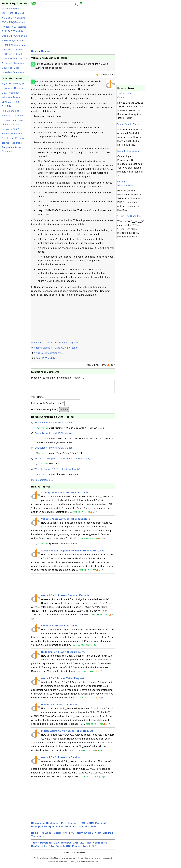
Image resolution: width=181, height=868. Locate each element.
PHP (44, 829)
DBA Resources (11, 93)
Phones (77, 849)
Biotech (60, 849)
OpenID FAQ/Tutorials (14, 36)
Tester (35, 846)
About (49, 836)
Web (93, 829)
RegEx (35, 849)
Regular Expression (13, 120)
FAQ (72, 836)
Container (52, 826)
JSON (90, 826)
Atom (98, 836)
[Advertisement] (15, 196)
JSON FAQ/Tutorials (13, 22)
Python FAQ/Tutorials (14, 27)
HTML (82, 826)
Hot (42, 836)
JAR (76, 846)
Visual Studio (81, 829)
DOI (69, 849)
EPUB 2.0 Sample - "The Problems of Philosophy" (63, 461)
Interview (81, 836)
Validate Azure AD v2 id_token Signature (57, 343)
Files (89, 846)
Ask (42, 839)
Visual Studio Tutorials (15, 59)
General (46, 51)
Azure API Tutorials (13, 63)
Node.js (36, 829)
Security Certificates (13, 116)
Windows (66, 846)
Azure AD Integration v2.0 (49, 353)
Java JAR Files (10, 102)
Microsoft (101, 826)
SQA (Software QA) (13, 84)
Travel (86, 849)
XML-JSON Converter (14, 18)
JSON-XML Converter (14, 13)
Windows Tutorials (12, 97)
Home (35, 51)
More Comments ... (42, 483)
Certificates (100, 846)
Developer (46, 846)
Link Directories (11, 125)
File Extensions (11, 111)
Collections (61, 836)
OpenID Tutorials (46, 358)
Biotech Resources (13, 134)
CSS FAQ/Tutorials (13, 50)
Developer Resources (14, 88)
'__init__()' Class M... (129, 216)
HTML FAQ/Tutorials (13, 45)
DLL (82, 846)
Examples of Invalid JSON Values (54, 425)
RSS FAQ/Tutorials (13, 54)
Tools (68, 829)
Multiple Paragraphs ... (130, 151)
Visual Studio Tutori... (130, 124)
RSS (61, 829)
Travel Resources (12, 143)
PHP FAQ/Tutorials (13, 31)
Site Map (108, 836)
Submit (64, 412)
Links (44, 849)
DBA (57, 846)
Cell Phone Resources (14, 138)
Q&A (51, 849)
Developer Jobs (11, 68)
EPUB (63, 826)
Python (53, 829)
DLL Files (7, 106)
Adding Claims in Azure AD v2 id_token (56, 348)
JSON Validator (11, 9)
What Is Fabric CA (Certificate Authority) (57, 472)
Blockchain (38, 826)
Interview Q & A (11, 129)
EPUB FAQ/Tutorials (13, 41)
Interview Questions (13, 72)
